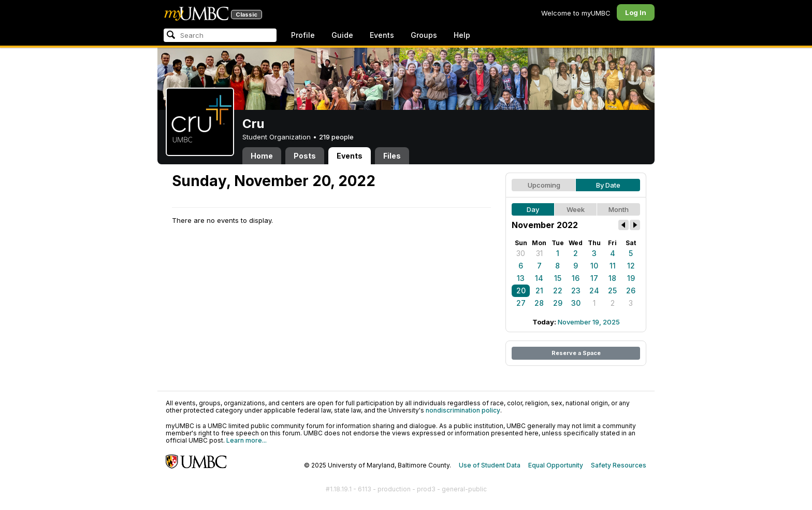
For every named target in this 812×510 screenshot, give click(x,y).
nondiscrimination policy (463, 410)
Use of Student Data (490, 465)
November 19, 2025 (589, 322)
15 (558, 278)
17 (594, 278)
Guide (342, 35)
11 (613, 266)
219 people (336, 137)
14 (539, 278)
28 (539, 303)
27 (521, 303)
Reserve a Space (576, 353)
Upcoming (544, 185)
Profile (303, 35)
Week (576, 209)
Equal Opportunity (556, 465)
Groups (424, 35)
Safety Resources (619, 465)
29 (558, 303)
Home (262, 156)
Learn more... (247, 440)
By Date (608, 185)
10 (594, 266)
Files (392, 156)
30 (521, 253)
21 (539, 291)
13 (521, 278)
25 (612, 291)
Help (462, 35)
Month (619, 209)
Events (382, 35)
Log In (636, 12)
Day (533, 209)
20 (521, 291)
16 (576, 278)
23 (576, 291)
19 (631, 278)
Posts (305, 156)
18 (612, 278)
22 (558, 291)
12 (631, 266)
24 (594, 291)
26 (631, 291)
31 (539, 253)
